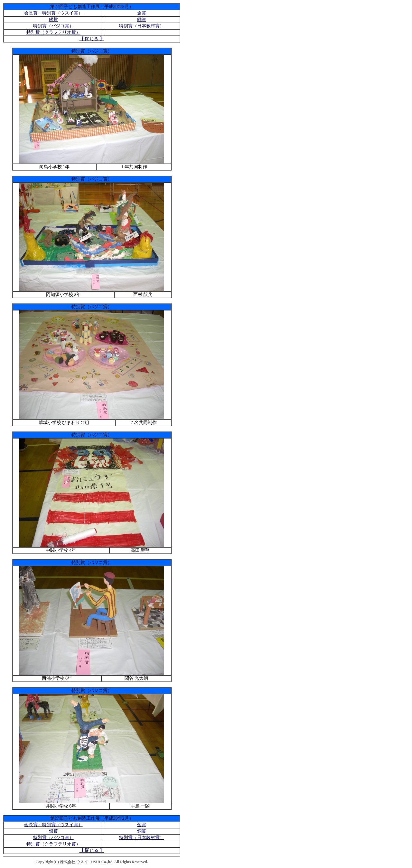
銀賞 (53, 19)
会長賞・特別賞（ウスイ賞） (53, 13)
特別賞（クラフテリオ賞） (53, 32)
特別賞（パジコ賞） (53, 26)
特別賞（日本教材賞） (142, 26)
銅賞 (142, 19)
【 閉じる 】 (92, 39)
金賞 (142, 13)
